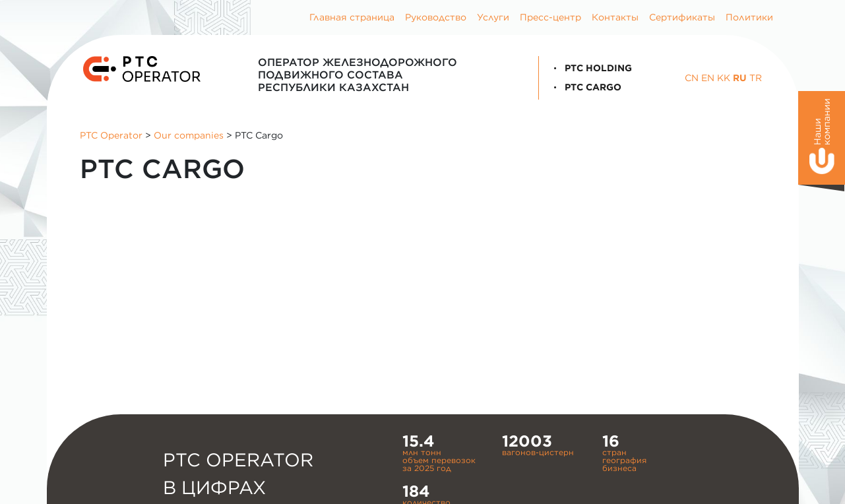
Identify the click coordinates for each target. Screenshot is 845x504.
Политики (749, 17)
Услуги (493, 17)
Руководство (436, 17)
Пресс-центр (550, 17)
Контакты (615, 17)
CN (692, 78)
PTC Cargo (585, 87)
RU (740, 78)
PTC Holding (590, 68)
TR (756, 78)
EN (708, 78)
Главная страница (352, 17)
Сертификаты (682, 17)
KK (724, 78)
